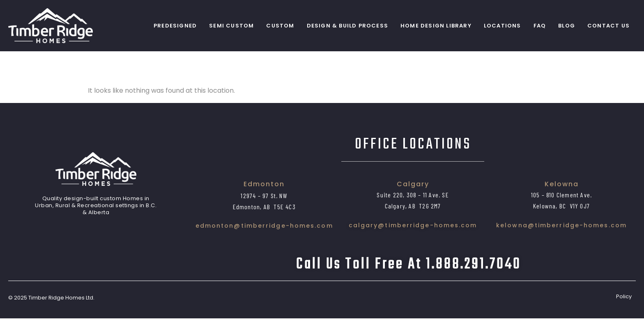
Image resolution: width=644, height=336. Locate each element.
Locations (503, 26)
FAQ (540, 26)
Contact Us (608, 26)
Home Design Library (436, 26)
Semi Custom (231, 26)
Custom (280, 26)
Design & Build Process (347, 26)
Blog (567, 26)
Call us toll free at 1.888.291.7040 (409, 281)
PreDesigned (175, 26)
